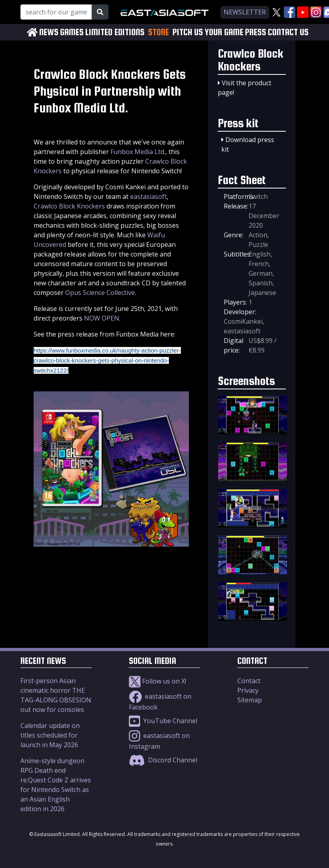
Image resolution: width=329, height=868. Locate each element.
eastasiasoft (148, 196)
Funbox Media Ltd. (138, 152)
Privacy (248, 690)
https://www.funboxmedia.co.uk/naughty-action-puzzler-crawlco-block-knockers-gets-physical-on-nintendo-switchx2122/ (107, 360)
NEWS (49, 32)
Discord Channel (163, 760)
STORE (158, 32)
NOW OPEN (102, 318)
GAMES (72, 32)
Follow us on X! (157, 681)
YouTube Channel (163, 721)
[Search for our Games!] (56, 12)
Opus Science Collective (100, 293)
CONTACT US (288, 32)
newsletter (245, 12)
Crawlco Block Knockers (69, 206)
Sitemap (250, 700)
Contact (249, 681)
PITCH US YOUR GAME (208, 32)
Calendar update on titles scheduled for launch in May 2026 (50, 735)
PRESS (256, 32)
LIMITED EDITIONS (115, 32)
